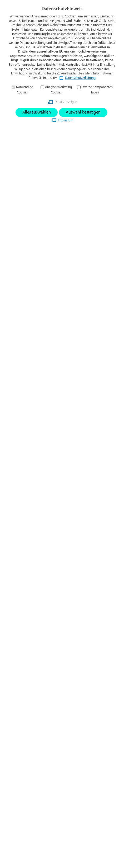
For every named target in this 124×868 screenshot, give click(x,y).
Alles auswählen (37, 112)
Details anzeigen (66, 102)
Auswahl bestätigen (83, 112)
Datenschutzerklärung (80, 78)
